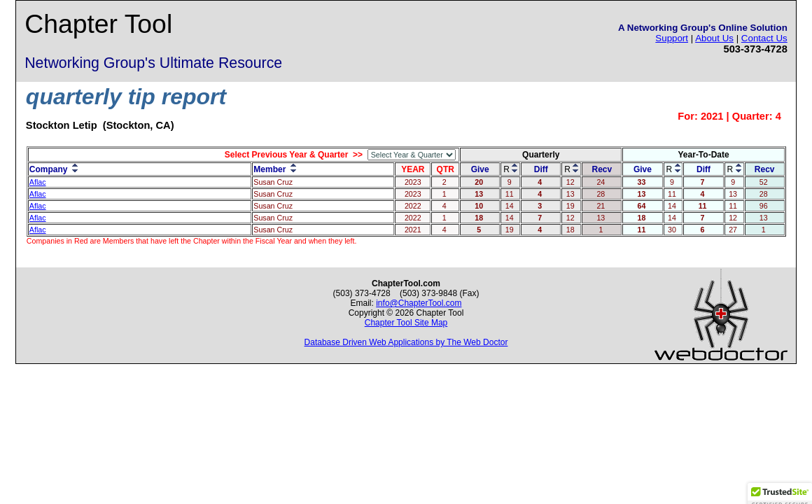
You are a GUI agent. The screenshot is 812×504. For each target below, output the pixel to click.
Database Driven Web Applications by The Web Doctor (406, 342)
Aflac (38, 182)
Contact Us (764, 38)
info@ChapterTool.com (419, 303)
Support (672, 38)
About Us (714, 38)
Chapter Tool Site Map (406, 323)
